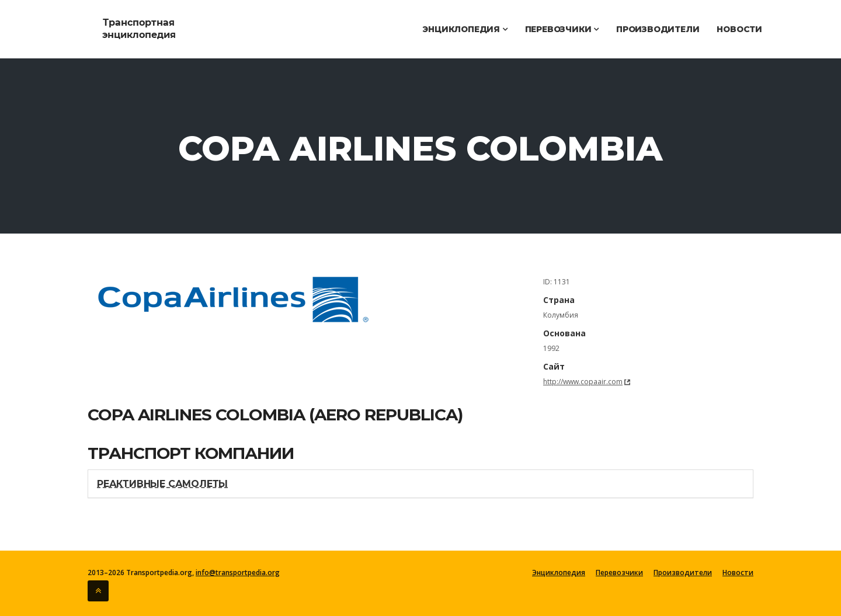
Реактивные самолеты (162, 484)
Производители (658, 29)
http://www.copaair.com (583, 382)
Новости (739, 29)
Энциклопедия (465, 29)
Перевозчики (562, 29)
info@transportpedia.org (238, 573)
